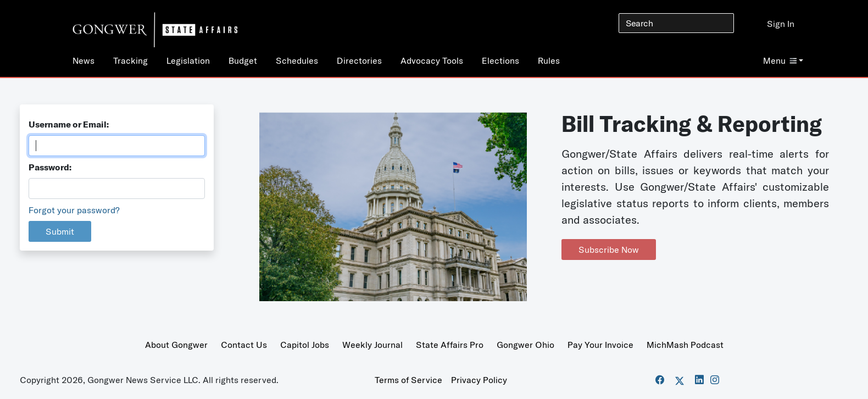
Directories (359, 60)
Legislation (188, 60)
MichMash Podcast (685, 345)
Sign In (781, 24)
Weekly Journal (372, 345)
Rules (549, 60)
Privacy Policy (479, 380)
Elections (500, 60)
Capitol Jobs (305, 345)
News (84, 60)
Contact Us (244, 345)
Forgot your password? (74, 210)
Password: (50, 167)
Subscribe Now (609, 250)
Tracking (130, 60)
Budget (243, 60)
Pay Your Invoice (600, 345)
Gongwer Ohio (525, 345)
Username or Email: (69, 124)
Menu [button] (780, 60)
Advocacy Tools (432, 60)
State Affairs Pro (450, 345)
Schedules (297, 60)
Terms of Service (408, 380)
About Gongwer (176, 345)
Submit (60, 231)
